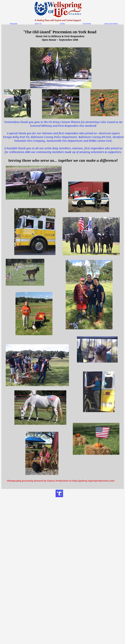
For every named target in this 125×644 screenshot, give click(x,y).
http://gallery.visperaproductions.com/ (93, 481)
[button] (14, 24)
